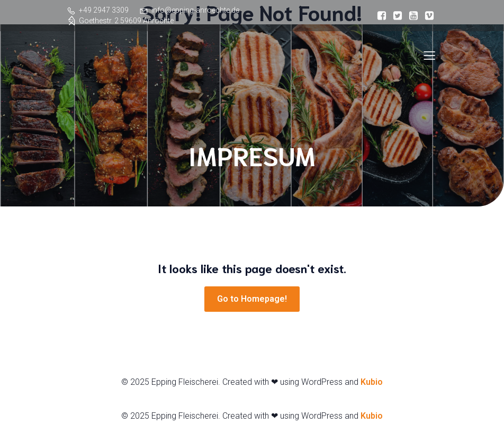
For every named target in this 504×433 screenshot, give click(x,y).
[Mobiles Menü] (429, 55)
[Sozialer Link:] (382, 16)
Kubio (372, 382)
